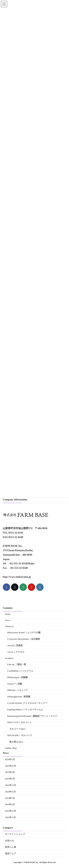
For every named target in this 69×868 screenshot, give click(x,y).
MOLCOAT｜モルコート (20, 723)
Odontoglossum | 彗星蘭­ (19, 697)
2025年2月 (10, 772)
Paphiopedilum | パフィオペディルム (25, 710)
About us (9, 626)
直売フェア (10, 854)
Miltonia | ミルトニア (18, 690)
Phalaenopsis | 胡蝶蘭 (17, 677)
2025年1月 (10, 779)
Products (9, 658)
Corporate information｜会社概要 (24, 639)
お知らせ (9, 841)
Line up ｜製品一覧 (17, 665)
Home (8, 614)
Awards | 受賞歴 (15, 645)
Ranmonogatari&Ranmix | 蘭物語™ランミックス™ (32, 716)
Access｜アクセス (16, 652)
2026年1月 (10, 759)
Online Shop (11, 748)
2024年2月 (10, 805)
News (7, 620)
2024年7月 (10, 798)
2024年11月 (10, 792)
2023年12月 (10, 811)
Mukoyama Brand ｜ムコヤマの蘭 (24, 633)
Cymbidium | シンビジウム (20, 671)
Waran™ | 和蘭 (15, 684)
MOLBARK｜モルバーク (20, 735)
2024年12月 (10, 785)
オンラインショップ (15, 834)
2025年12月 (10, 766)
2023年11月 (10, 817)
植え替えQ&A (16, 742)
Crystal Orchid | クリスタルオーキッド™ (27, 703)
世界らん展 (10, 847)
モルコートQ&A (17, 729)
